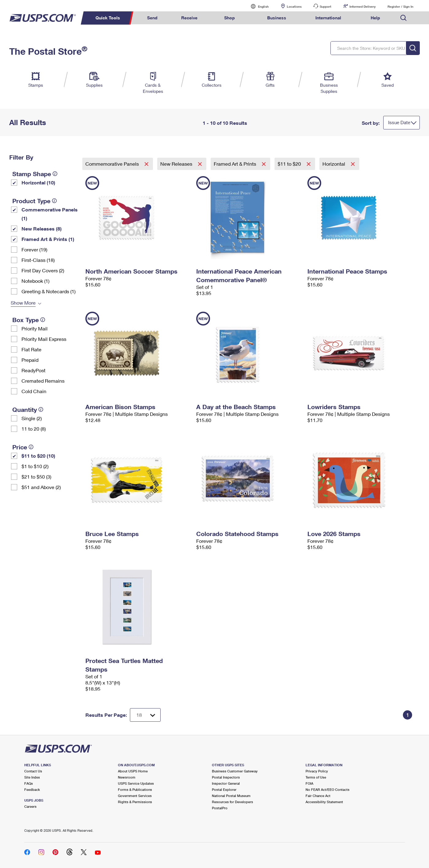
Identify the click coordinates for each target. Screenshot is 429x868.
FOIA (309, 783)
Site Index (32, 777)
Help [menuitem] (375, 18)
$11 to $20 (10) (38, 456)
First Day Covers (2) (43, 270)
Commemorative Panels (113, 164)
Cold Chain (34, 391)
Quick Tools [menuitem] (108, 18)
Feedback (32, 789)
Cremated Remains (43, 381)
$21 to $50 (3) (36, 477)
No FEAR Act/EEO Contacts (328, 789)
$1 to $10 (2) (35, 466)
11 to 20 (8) (34, 429)
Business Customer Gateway (235, 771)
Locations (294, 6)
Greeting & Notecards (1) (49, 291)
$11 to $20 (290, 164)
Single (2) (32, 418)
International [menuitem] (328, 18)
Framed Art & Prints (236, 164)
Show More (23, 303)
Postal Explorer (224, 789)
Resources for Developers (232, 802)
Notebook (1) (35, 281)
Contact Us (33, 771)
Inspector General (226, 783)
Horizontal (334, 164)
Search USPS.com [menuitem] (404, 18)
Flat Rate (31, 349)
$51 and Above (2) (41, 487)
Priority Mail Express (44, 339)
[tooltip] (55, 174)
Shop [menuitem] (230, 18)
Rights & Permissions (135, 802)
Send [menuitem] (152, 18)
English (257, 6)
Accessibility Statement (324, 802)
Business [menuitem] (277, 18)
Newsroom (127, 777)
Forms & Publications (135, 789)
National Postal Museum (231, 796)
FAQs (29, 783)
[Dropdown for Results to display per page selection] (145, 715)
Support (326, 6)
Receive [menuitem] (189, 18)
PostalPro (220, 808)
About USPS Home (133, 771)
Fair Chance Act (318, 796)
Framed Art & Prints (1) (48, 239)
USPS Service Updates (136, 783)
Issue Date (399, 122)
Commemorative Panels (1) (50, 214)
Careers (30, 806)
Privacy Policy (317, 771)
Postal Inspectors (226, 777)
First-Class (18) (38, 260)
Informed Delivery (363, 6)
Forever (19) (34, 249)
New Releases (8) (42, 229)
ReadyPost (33, 370)
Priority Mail (35, 328)
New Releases (177, 164)
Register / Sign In (400, 6)
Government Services (135, 796)
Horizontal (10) (38, 182)
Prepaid (30, 360)
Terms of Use (316, 777)
